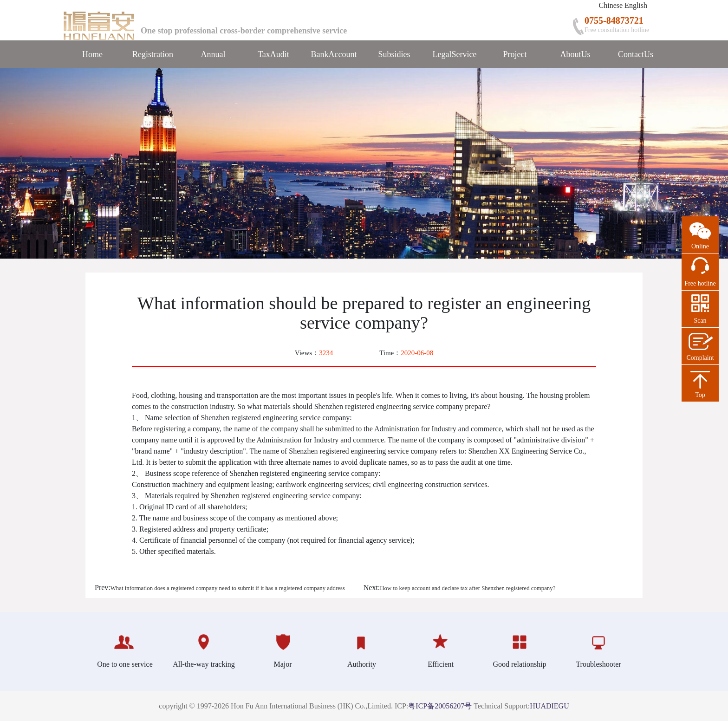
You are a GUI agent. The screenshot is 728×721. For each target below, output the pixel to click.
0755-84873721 (614, 20)
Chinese (611, 5)
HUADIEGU (549, 706)
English (636, 5)
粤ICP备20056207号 (440, 706)
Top (700, 395)
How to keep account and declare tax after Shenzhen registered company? (468, 588)
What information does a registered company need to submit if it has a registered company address (228, 588)
